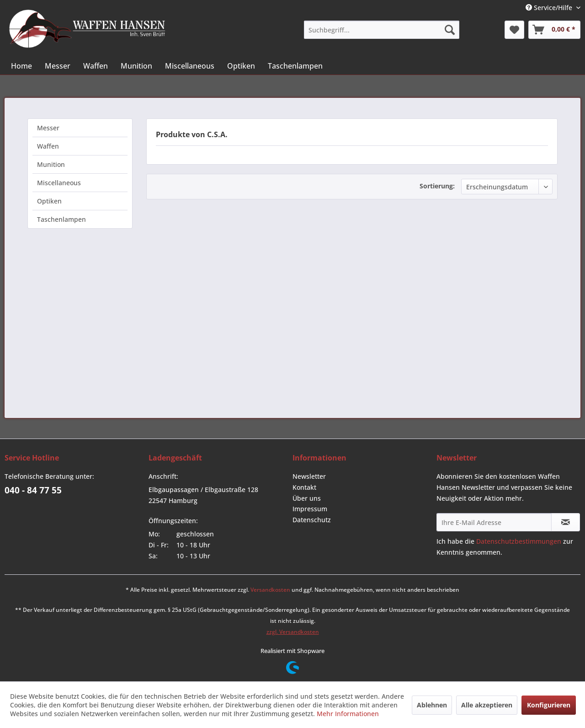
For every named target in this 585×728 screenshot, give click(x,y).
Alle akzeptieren (487, 705)
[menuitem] (382, 30)
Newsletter (309, 476)
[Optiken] (241, 66)
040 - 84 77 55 (33, 490)
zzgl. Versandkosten (293, 632)
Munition (51, 164)
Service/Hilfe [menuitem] (550, 8)
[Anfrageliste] (554, 30)
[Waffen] (96, 66)
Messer (48, 128)
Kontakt (304, 487)
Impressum (310, 509)
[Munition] (136, 66)
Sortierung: (437, 186)
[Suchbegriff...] (382, 30)
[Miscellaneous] (190, 66)
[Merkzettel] (514, 30)
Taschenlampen (61, 219)
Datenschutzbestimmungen (519, 541)
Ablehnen (432, 705)
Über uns (307, 498)
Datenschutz (312, 520)
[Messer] (58, 66)
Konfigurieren (549, 705)
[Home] (21, 66)
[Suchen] (450, 30)
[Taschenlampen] (295, 66)
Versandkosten (270, 590)
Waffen (48, 146)
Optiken (49, 201)
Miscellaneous (59, 183)
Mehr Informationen (348, 714)
